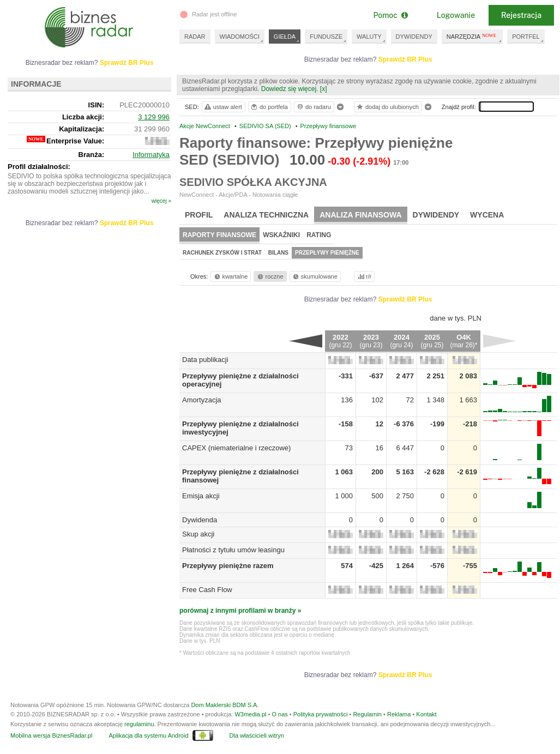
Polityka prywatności (321, 714)
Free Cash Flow (207, 590)
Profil (199, 215)
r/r (364, 276)
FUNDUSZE (326, 37)
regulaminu (139, 724)
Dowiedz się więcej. (290, 89)
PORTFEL (526, 37)
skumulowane (314, 276)
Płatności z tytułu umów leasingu (233, 550)
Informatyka (151, 155)
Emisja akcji (201, 496)
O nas (279, 714)
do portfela (269, 107)
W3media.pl (250, 714)
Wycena (487, 215)
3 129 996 (154, 117)
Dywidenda (200, 520)
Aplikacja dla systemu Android (148, 735)
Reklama (399, 714)
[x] (324, 89)
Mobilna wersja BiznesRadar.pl (51, 735)
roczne (270, 276)
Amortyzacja (202, 400)
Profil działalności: (39, 167)
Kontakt (426, 714)
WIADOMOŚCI (240, 37)
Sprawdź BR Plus (405, 59)
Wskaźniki (281, 235)
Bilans (278, 253)
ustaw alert (223, 107)
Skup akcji (198, 534)
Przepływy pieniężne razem (228, 566)
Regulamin (367, 714)
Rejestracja (521, 15)
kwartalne (230, 276)
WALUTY (369, 37)
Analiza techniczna (266, 215)
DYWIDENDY (414, 37)
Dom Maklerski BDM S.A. (225, 705)
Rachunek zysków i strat (222, 253)
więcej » (161, 201)
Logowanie (456, 15)
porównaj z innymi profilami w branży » (240, 611)
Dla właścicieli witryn (257, 735)
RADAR (195, 37)
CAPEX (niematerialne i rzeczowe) (236, 448)
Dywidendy (436, 215)
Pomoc (390, 15)
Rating (319, 235)
